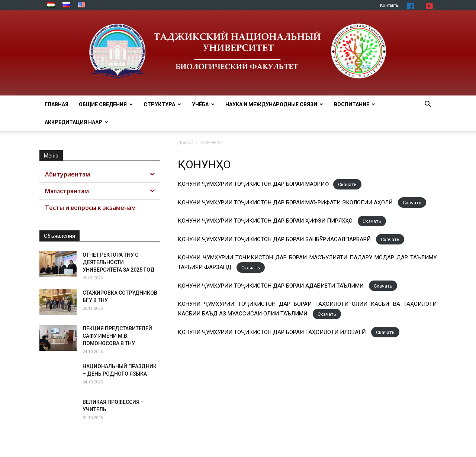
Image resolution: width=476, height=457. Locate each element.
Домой (186, 142)
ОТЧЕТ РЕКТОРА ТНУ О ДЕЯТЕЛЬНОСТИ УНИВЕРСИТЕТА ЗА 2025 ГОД (119, 262)
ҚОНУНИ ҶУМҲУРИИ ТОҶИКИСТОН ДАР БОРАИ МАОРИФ (254, 184)
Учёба (203, 104)
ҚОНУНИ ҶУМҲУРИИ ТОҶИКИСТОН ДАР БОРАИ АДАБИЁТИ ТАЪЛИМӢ (271, 286)
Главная (57, 104)
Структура (162, 104)
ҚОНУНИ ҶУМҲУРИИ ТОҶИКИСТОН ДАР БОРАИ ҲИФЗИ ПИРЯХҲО (266, 221)
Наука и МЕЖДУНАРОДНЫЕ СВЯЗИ (274, 104)
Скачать (347, 184)
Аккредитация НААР (76, 122)
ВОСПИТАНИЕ (355, 104)
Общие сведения (106, 104)
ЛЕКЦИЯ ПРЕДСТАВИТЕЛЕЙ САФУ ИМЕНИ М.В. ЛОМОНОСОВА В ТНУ (117, 336)
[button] (428, 105)
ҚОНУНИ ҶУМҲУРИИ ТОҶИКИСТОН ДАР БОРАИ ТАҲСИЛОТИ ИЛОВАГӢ (273, 332)
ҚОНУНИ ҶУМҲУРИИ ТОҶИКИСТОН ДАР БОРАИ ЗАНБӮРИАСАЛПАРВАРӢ (275, 239)
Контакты (390, 5)
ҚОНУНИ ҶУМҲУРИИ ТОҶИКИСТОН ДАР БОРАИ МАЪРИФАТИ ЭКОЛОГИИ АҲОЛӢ (286, 202)
